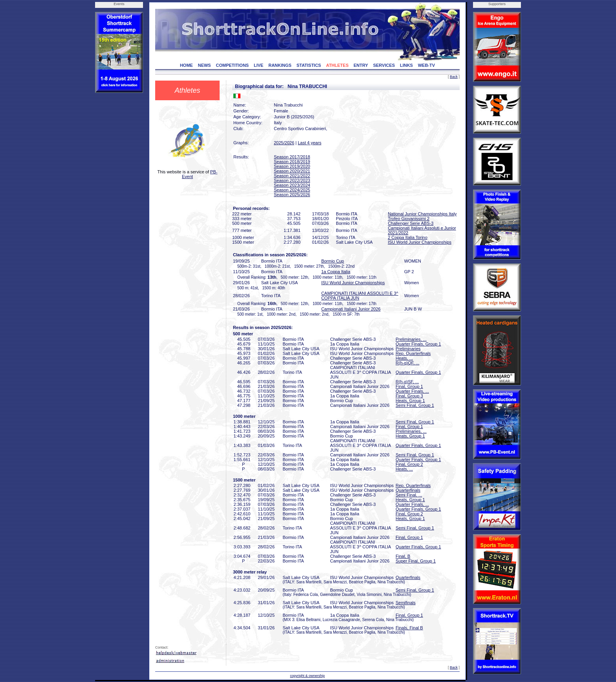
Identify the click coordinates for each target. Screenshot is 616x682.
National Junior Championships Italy (422, 214)
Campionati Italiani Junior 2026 (351, 309)
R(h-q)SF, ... (407, 382)
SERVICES (384, 65)
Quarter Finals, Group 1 (418, 344)
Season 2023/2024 (292, 185)
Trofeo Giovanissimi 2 (409, 219)
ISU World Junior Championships (420, 242)
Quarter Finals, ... (412, 391)
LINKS (406, 65)
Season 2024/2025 (292, 190)
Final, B (403, 556)
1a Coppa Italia (336, 272)
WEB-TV (426, 65)
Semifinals (406, 603)
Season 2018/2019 (292, 162)
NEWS (204, 65)
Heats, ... (404, 358)
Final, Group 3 (409, 396)
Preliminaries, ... (411, 339)
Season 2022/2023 (292, 180)
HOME (186, 65)
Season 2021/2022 (292, 176)
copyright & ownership (307, 676)
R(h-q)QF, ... (408, 363)
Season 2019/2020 (292, 166)
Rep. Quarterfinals (413, 353)
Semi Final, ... (409, 495)
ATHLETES (337, 65)
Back (454, 77)
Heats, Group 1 (410, 401)
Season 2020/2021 (292, 171)
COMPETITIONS (232, 65)
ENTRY (361, 65)
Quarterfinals (408, 490)
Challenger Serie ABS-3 (411, 223)
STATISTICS (309, 65)
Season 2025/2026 (292, 195)
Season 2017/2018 (292, 157)
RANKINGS (280, 65)
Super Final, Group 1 (416, 561)
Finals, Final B (409, 628)
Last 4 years (310, 143)
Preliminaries (408, 349)
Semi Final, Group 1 (415, 405)
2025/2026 (284, 143)
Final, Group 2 (409, 464)
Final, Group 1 (409, 386)
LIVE (258, 65)
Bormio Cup (333, 261)
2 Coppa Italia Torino (408, 237)
